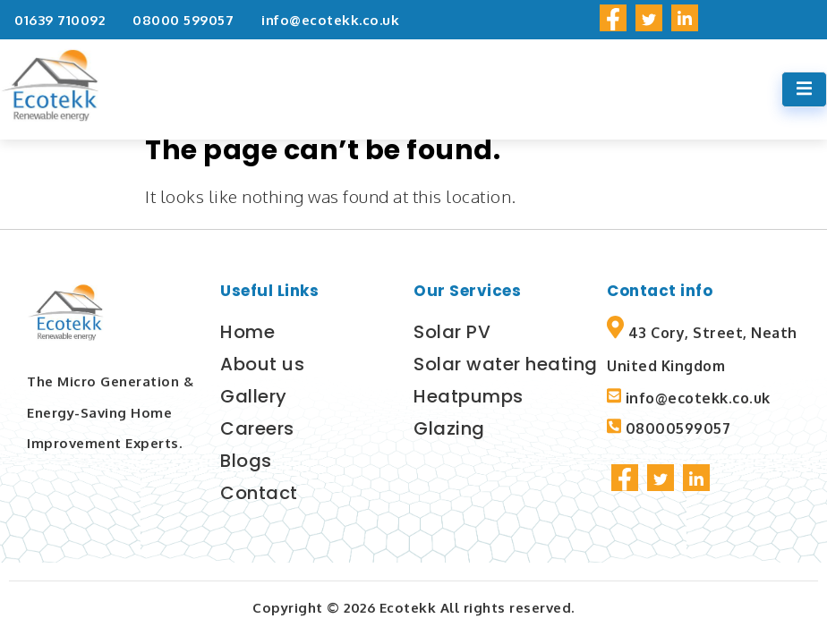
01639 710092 (60, 20)
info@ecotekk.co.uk (330, 20)
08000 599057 (183, 20)
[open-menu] (804, 89)
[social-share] (613, 18)
